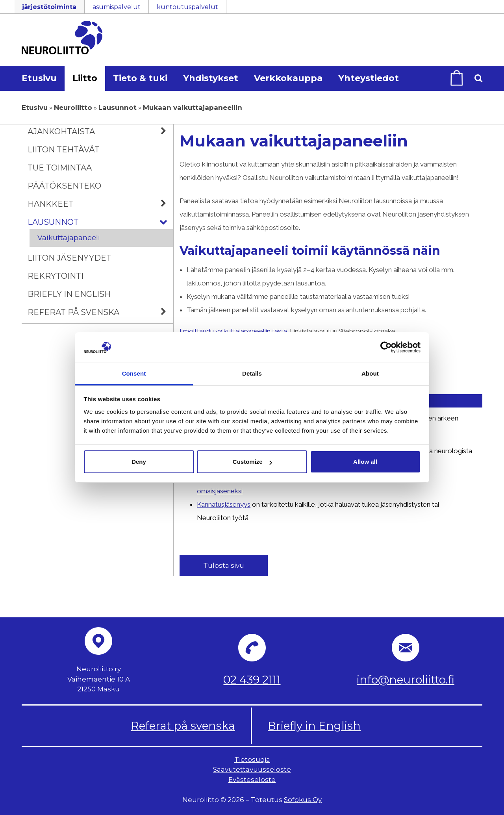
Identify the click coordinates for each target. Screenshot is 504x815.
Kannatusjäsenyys (225, 504)
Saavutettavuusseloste (252, 770)
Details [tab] (252, 373)
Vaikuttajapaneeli (69, 238)
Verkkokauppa (288, 78)
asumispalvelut (117, 7)
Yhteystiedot (369, 78)
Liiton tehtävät (64, 150)
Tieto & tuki (140, 78)
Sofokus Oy (303, 800)
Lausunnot (118, 107)
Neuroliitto (73, 107)
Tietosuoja (252, 759)
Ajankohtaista (100, 132)
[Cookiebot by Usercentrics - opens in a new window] (386, 347)
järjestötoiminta (49, 7)
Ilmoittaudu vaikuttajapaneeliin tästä (233, 331)
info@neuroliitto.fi (406, 680)
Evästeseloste (252, 780)
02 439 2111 (252, 680)
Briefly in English (69, 294)
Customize (252, 462)
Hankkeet (100, 204)
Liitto (85, 78)
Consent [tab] (134, 373)
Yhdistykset (211, 78)
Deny (139, 462)
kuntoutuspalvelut (187, 7)
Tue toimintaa (60, 168)
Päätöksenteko (64, 186)
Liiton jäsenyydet (69, 258)
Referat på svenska (100, 312)
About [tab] (370, 373)
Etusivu (39, 78)
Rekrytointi (56, 276)
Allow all (365, 462)
